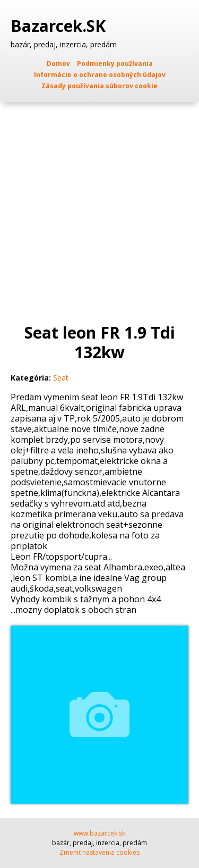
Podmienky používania (115, 64)
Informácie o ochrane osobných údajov (100, 75)
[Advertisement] (99, 207)
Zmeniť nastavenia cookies (99, 852)
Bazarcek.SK (60, 26)
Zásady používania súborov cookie (99, 86)
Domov (58, 64)
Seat (61, 378)
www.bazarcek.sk (99, 833)
